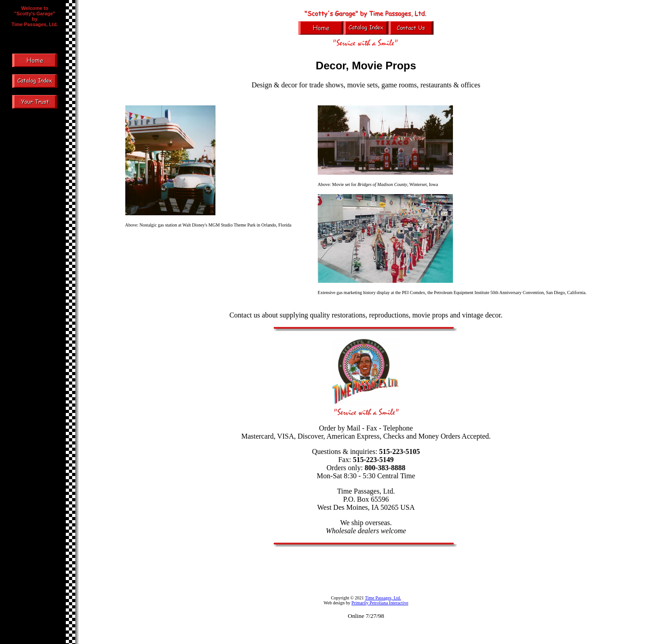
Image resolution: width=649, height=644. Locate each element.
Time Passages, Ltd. (383, 598)
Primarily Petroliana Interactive (380, 603)
